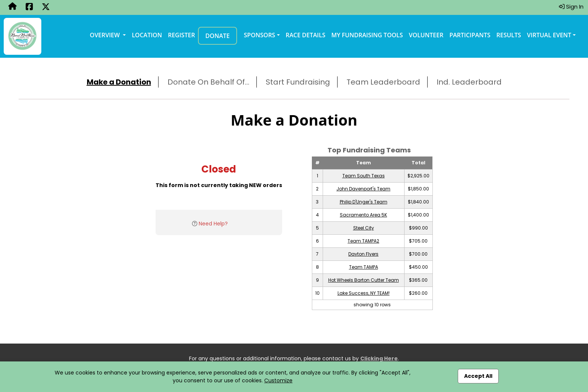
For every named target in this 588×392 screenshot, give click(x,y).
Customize (278, 380)
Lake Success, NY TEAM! (364, 293)
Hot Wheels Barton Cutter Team (364, 280)
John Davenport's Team (363, 189)
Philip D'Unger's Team (364, 202)
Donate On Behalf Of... (208, 82)
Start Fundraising (298, 82)
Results (509, 35)
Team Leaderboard (383, 82)
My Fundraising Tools (367, 35)
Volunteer (426, 35)
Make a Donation (119, 82)
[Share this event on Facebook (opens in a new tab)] (29, 7)
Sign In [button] (571, 7)
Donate (218, 36)
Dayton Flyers (363, 254)
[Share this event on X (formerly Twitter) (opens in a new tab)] (46, 7)
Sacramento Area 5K (363, 215)
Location (147, 35)
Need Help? (213, 224)
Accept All (478, 376)
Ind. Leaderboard (469, 82)
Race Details (306, 35)
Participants (470, 35)
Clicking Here (379, 358)
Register (181, 35)
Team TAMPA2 (363, 241)
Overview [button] (106, 35)
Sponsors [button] (259, 35)
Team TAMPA (364, 267)
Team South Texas (364, 176)
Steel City (364, 228)
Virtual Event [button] (549, 35)
